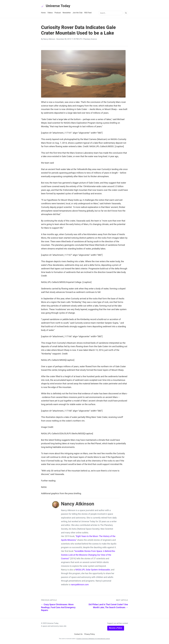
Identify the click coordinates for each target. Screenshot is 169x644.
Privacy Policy (90, 635)
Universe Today (56, 6)
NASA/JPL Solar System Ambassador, (93, 570)
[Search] (126, 13)
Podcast (58, 13)
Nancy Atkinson (49, 39)
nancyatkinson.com (80, 585)
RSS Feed (88, 13)
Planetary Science (90, 39)
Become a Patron (116, 628)
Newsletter (67, 13)
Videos (50, 13)
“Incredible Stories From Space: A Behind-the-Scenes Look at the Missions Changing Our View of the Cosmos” (88, 555)
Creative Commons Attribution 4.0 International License (93, 639)
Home (43, 13)
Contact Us (78, 635)
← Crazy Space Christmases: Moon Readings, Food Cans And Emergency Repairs (58, 608)
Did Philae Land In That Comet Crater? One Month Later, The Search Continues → (108, 606)
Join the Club (78, 13)
